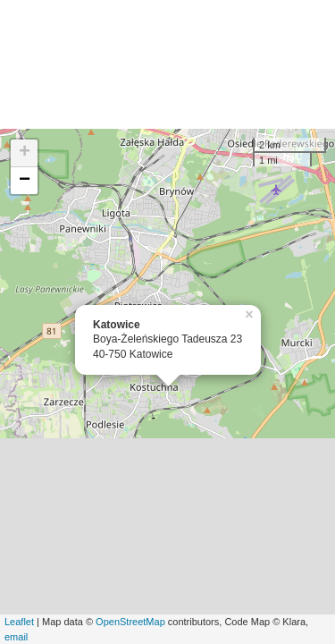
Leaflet (19, 622)
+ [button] (25, 153)
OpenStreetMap (130, 622)
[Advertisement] (167, 64)
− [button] (25, 181)
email (16, 637)
